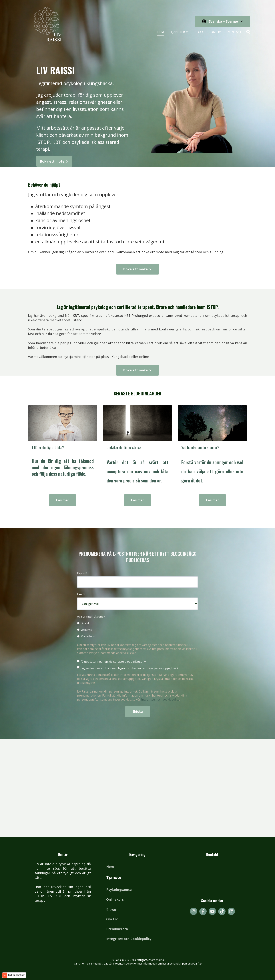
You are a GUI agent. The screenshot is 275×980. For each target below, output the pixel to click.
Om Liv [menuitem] (112, 919)
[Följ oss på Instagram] (194, 911)
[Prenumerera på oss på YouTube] (212, 911)
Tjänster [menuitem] (115, 877)
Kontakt (235, 32)
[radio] (137, 623)
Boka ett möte (54, 170)
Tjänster (178, 32)
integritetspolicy (123, 964)
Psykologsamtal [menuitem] (119, 890)
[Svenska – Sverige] (223, 21)
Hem (161, 32)
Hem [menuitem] (110, 867)
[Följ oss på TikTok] (222, 911)
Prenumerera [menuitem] (117, 929)
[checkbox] (137, 630)
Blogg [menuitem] (111, 909)
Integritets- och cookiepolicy (160, 699)
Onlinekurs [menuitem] (115, 899)
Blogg (199, 32)
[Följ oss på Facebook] (203, 911)
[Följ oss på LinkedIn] (231, 911)
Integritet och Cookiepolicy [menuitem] (129, 939)
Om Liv (216, 32)
